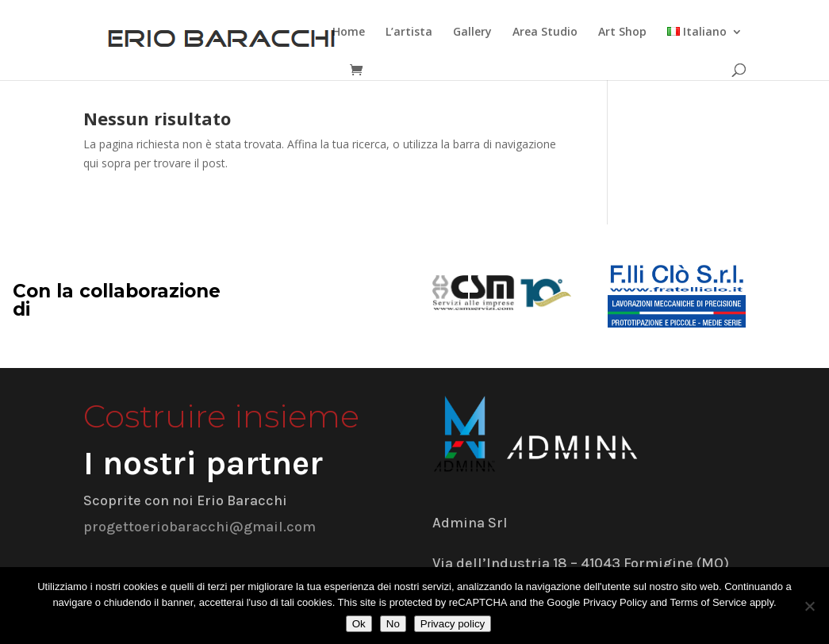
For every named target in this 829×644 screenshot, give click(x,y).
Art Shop (622, 33)
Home (349, 33)
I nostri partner (203, 463)
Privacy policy (453, 624)
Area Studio (545, 33)
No (393, 624)
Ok (359, 624)
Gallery (472, 33)
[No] (809, 606)
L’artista (409, 33)
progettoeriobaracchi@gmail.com (200, 527)
